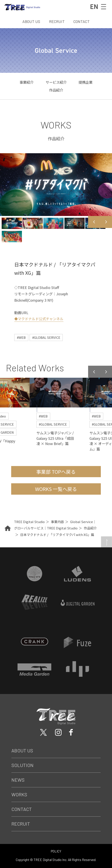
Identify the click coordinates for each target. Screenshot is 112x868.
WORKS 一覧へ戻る (56, 489)
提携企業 (85, 82)
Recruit (21, 824)
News (18, 780)
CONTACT (82, 21)
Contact (22, 809)
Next (106, 222)
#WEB (21, 337)
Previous (94, 222)
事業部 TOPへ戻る (56, 472)
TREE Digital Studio (29, 522)
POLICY (56, 851)
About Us (22, 750)
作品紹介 (56, 90)
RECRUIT (57, 21)
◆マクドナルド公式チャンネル (39, 319)
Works (19, 794)
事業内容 (57, 522)
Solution (22, 765)
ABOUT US (31, 21)
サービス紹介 (56, 82)
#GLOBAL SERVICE (46, 337)
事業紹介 (27, 82)
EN (94, 6)
